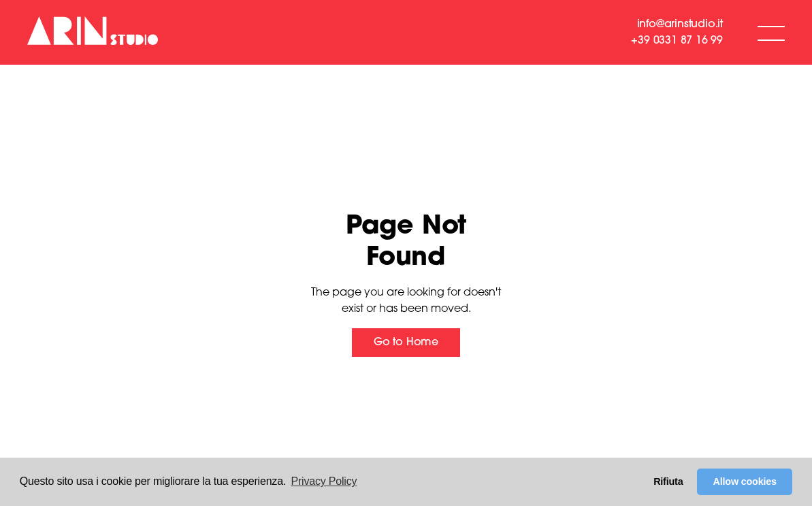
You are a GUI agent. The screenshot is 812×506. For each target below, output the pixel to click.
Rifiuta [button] (668, 481)
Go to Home (406, 343)
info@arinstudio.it (680, 25)
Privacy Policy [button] (324, 481)
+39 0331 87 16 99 (677, 41)
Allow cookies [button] (745, 481)
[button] (771, 32)
